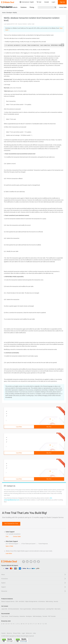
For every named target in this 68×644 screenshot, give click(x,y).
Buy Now (49, 427)
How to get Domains (25, 609)
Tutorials (45, 616)
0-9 (46, 624)
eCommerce (42, 601)
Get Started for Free (11, 524)
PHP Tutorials (52, 616)
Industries (22, 616)
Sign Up (62, 2)
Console (46, 2)
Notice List (29, 633)
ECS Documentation (14, 609)
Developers (29, 616)
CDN (17, 601)
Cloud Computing (14, 616)
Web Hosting (49, 601)
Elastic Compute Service (8, 601)
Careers (3, 633)
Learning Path (50, 609)
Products (15, 7)
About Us (9, 633)
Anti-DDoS (21, 601)
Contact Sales (63, 7)
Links (34, 633)
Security (56, 601)
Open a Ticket (9, 546)
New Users (57, 609)
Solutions (24, 7)
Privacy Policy (17, 633)
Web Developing (37, 616)
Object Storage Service (31, 601)
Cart (39, 2)
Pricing (32, 7)
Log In (53, 2)
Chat (7, 536)
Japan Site (4, 609)
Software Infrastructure (38, 609)
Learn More (19, 427)
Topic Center (5, 616)
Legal (23, 633)
